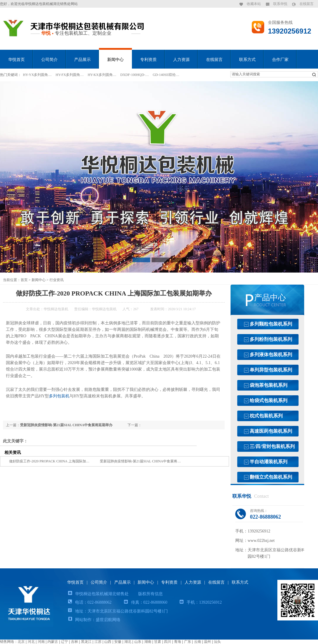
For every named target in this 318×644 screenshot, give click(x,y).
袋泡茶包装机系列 (269, 385)
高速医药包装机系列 (271, 431)
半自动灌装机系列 (269, 462)
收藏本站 (254, 4)
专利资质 (148, 60)
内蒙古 (53, 642)
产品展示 (82, 60)
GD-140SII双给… (166, 75)
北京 (21, 642)
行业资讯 (57, 280)
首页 (24, 280)
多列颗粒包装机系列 (271, 324)
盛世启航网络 (108, 620)
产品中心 (270, 298)
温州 (207, 642)
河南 (41, 642)
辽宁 (64, 642)
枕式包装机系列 (266, 416)
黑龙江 (86, 642)
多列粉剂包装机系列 (271, 339)
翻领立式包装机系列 (271, 477)
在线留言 (307, 4)
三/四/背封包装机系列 (272, 446)
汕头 (217, 642)
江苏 (98, 642)
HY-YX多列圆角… (37, 75)
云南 (198, 642)
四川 (168, 642)
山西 (108, 642)
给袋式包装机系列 (269, 400)
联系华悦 (280, 4)
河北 (31, 642)
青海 (178, 642)
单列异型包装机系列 (271, 370)
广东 (188, 642)
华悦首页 (16, 60)
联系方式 (247, 60)
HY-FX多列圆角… (70, 75)
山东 (138, 642)
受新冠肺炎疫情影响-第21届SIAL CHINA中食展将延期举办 (66, 425)
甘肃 (158, 642)
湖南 (148, 642)
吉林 (74, 642)
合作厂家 (280, 60)
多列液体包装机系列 (271, 355)
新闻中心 (115, 60)
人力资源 (181, 60)
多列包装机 (59, 396)
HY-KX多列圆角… (102, 75)
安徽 (118, 642)
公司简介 (49, 60)
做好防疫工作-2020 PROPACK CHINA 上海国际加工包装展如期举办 (62, 461)
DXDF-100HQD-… (135, 75)
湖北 (128, 642)
